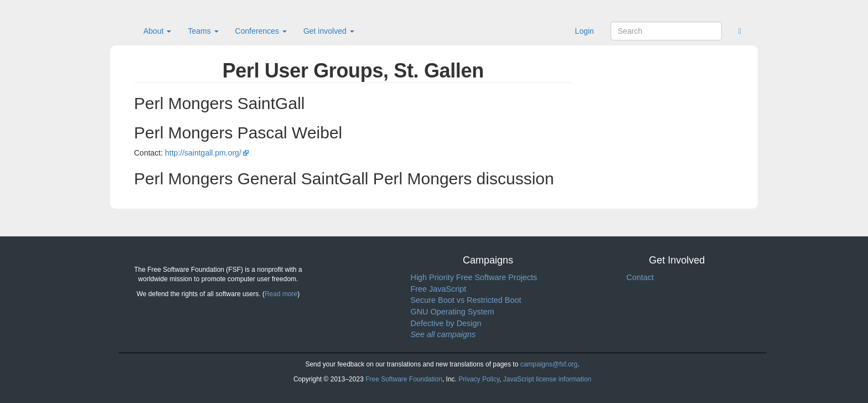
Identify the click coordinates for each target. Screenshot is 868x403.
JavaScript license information (547, 379)
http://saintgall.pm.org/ (203, 153)
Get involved (329, 31)
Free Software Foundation (404, 379)
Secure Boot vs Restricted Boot (466, 300)
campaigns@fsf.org (549, 364)
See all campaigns (443, 334)
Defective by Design (446, 323)
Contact (640, 277)
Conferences (261, 31)
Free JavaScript (439, 289)
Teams (203, 31)
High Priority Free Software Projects (474, 277)
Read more (281, 294)
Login (585, 31)
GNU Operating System (453, 312)
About (157, 31)
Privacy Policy (479, 379)
